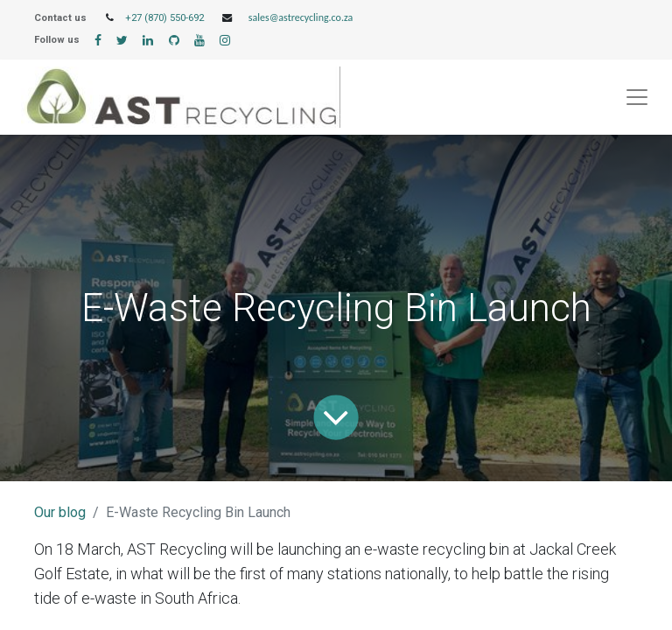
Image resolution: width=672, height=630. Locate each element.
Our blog (60, 512)
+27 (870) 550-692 (164, 18)
